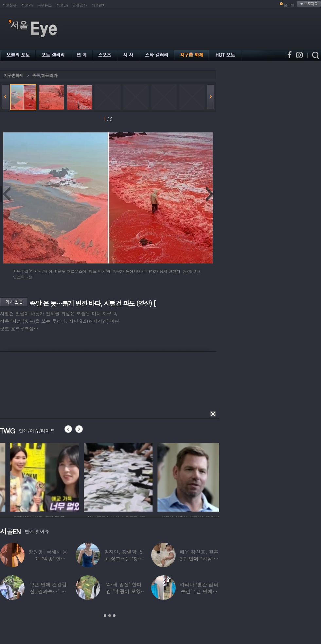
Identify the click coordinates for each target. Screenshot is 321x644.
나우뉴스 (45, 5)
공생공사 (80, 5)
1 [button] (105, 616)
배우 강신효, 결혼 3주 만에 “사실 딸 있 (199, 559)
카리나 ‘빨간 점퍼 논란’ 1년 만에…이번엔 (199, 591)
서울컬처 (99, 5)
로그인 (289, 5)
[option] (101, 476)
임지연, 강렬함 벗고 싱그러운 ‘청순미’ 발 (124, 559)
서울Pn (27, 5)
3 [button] (114, 616)
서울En (62, 5)
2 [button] (110, 616)
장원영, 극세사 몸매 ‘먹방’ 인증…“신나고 (48, 559)
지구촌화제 (13, 75)
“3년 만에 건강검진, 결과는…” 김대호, (48, 591)
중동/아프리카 (45, 75)
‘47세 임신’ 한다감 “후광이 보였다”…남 (124, 591)
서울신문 (9, 5)
